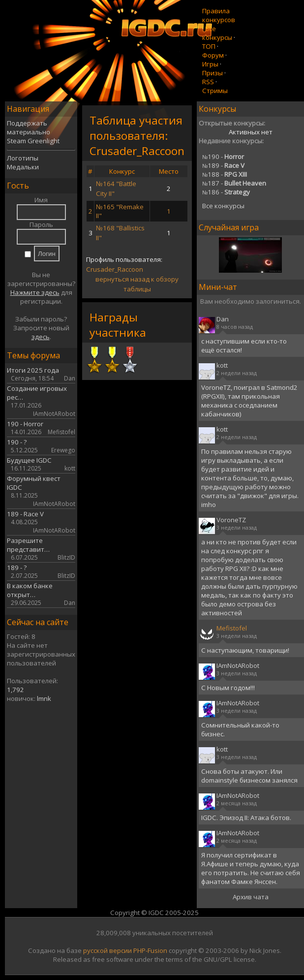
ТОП (209, 46)
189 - (223, 165)
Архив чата (251, 897)
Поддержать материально (29, 127)
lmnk (44, 698)
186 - (226, 192)
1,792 (15, 690)
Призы (213, 73)
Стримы (215, 91)
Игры (210, 64)
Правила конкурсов (219, 15)
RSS (208, 82)
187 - (234, 183)
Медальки (23, 167)
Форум (213, 55)
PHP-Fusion (150, 950)
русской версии (107, 950)
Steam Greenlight (33, 141)
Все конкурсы (217, 33)
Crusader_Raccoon (115, 269)
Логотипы (23, 158)
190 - (223, 157)
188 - (225, 174)
